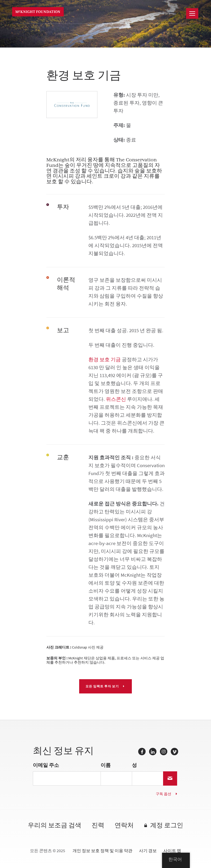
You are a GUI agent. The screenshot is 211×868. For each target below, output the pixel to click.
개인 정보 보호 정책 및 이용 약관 (102, 851)
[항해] (192, 13)
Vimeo (174, 752)
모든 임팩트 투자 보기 (103, 686)
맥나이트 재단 (39, 12)
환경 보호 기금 (105, 360)
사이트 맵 (172, 851)
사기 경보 (148, 851)
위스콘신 (116, 399)
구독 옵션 (163, 794)
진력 (98, 826)
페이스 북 (142, 752)
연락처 (124, 826)
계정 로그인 (167, 826)
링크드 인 (153, 752)
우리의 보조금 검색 (55, 826)
